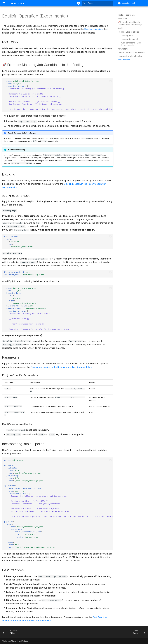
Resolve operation (94, 29)
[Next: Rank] (138, 633)
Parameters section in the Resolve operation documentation (61, 367)
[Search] (97, 3)
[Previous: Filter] (11, 633)
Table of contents (126, 15)
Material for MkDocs (20, 641)
